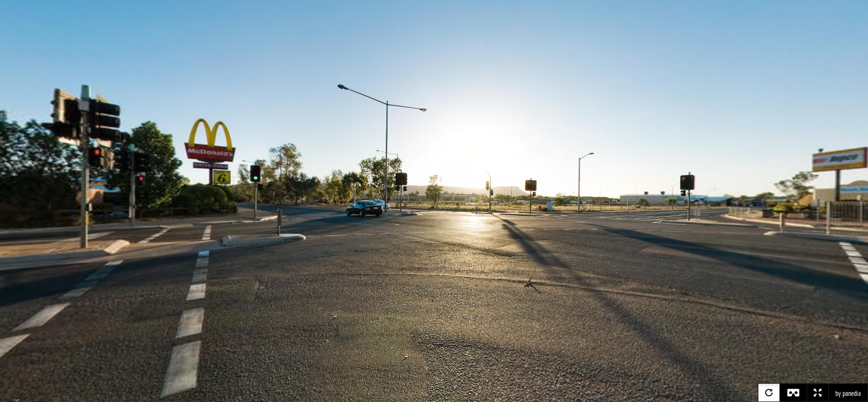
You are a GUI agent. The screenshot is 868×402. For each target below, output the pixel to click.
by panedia (848, 394)
